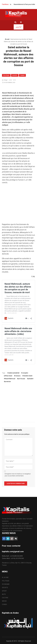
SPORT (4, 591)
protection (8, 382)
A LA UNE (5, 577)
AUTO (4, 594)
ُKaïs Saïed (9, 376)
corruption (25, 373)
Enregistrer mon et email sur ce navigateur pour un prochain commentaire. (18, 475)
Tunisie (22, 75)
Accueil (7, 39)
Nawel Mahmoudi (10, 379)
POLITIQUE (6, 75)
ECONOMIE (6, 584)
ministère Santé (28, 376)
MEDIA (4, 601)
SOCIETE (15, 75)
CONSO (4, 604)
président (31, 379)
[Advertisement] (18, 204)
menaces (18, 376)
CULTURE (5, 598)
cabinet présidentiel (14, 373)
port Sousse (22, 379)
